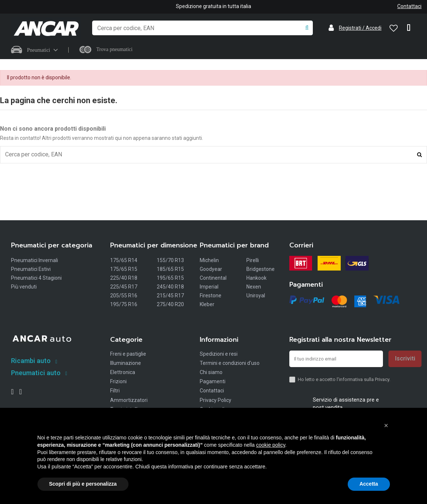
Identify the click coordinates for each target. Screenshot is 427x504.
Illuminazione (126, 364)
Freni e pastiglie (128, 355)
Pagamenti (213, 382)
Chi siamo (211, 373)
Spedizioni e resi (219, 355)
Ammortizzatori (129, 401)
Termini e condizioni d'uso (230, 364)
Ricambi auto (31, 361)
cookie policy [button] (270, 445)
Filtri (115, 391)
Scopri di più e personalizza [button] (83, 484)
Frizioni (118, 382)
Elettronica (123, 373)
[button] (386, 425)
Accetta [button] (369, 484)
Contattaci (409, 6)
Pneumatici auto (36, 374)
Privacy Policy (216, 401)
